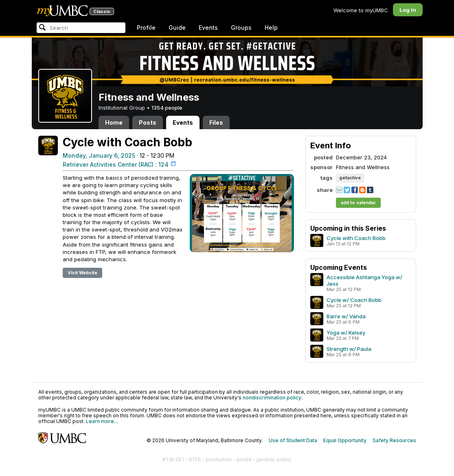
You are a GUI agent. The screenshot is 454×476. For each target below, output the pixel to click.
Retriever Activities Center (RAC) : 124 (116, 164)
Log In (408, 10)
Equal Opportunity (345, 440)
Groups (241, 28)
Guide (177, 28)
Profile (146, 28)
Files (216, 122)
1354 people (167, 108)
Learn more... (102, 421)
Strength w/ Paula (349, 349)
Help (271, 28)
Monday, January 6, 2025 (99, 155)
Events (208, 28)
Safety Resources (394, 440)
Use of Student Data (293, 440)
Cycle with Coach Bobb (356, 238)
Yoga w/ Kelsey (346, 333)
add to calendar (358, 203)
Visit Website (82, 273)
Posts (148, 122)
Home (114, 122)
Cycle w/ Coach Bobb (354, 300)
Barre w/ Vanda (346, 316)
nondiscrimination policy (272, 398)
